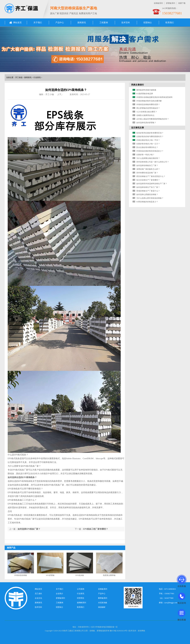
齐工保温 (19, 77)
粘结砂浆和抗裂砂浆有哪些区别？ (150, 133)
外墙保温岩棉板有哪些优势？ (148, 104)
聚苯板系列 (103, 598)
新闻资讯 (82, 23)
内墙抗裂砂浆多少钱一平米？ (148, 140)
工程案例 (104, 23)
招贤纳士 (148, 23)
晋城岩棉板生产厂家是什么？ (148, 191)
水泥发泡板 (103, 603)
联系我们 (170, 23)
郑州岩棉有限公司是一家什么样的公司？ (153, 162)
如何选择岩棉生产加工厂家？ (148, 187)
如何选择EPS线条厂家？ (29, 529)
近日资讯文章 (138, 128)
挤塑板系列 (171, 3)
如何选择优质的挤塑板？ (146, 123)
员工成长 (38, 594)
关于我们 (38, 23)
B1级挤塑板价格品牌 (145, 94)
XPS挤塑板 (50, 575)
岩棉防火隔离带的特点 (145, 115)
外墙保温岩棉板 (21, 575)
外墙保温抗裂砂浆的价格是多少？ (150, 151)
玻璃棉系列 (82, 603)
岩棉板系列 (158, 3)
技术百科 (126, 23)
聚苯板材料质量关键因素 (146, 90)
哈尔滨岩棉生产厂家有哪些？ (148, 180)
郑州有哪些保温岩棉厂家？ (147, 173)
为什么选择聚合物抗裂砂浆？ (148, 158)
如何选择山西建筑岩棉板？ (147, 194)
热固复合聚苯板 (109, 575)
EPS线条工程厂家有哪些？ (96, 529)
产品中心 (60, 23)
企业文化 (38, 598)
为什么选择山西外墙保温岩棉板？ (150, 198)
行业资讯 (37, 77)
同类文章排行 (138, 85)
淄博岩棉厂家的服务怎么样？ (148, 169)
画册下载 (182, 3)
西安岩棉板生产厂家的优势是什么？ (151, 176)
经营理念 (81, 598)
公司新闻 (81, 589)
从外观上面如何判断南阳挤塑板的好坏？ (153, 119)
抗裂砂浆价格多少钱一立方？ (148, 144)
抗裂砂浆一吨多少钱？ (145, 155)
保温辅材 (102, 607)
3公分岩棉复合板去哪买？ (147, 112)
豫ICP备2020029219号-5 (119, 631)
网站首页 (17, 23)
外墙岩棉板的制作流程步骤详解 (149, 101)
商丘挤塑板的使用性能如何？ (148, 108)
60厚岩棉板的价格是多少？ (147, 202)
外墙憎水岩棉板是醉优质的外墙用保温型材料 (154, 97)
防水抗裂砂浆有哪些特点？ (147, 147)
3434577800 (169, 598)
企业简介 (60, 594)
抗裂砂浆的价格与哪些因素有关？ (150, 137)
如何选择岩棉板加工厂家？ (147, 165)
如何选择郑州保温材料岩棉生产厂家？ (152, 184)
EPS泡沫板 (80, 575)
